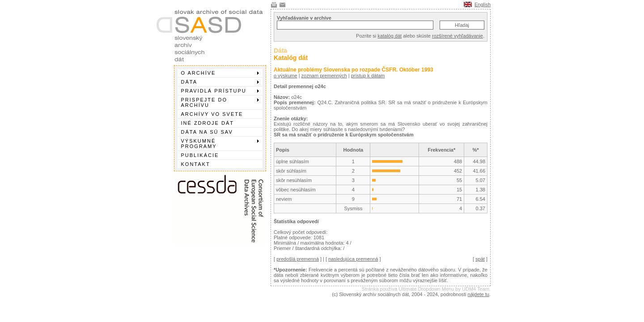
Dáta (220, 82)
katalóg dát (390, 36)
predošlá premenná (298, 259)
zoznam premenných (324, 76)
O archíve (220, 73)
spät (480, 259)
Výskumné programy (220, 144)
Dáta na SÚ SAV (207, 132)
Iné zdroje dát (208, 123)
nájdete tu (479, 294)
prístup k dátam (368, 76)
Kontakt (196, 164)
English (483, 4)
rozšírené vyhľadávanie (458, 36)
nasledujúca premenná (353, 259)
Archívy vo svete (212, 114)
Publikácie (200, 155)
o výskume (286, 76)
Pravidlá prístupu (220, 91)
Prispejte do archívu (220, 102)
